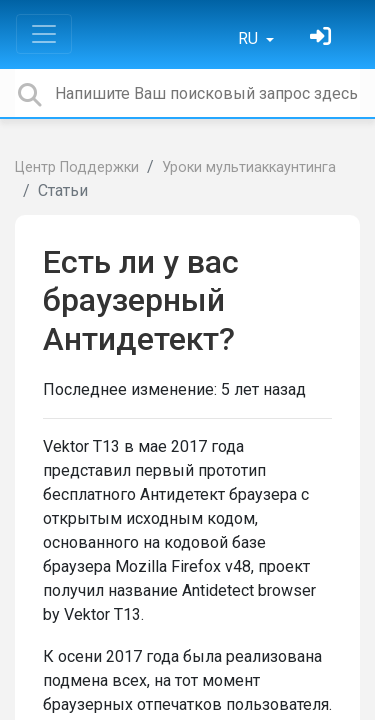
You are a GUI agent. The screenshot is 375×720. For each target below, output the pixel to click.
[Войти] (323, 38)
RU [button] (250, 38)
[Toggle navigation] (44, 34)
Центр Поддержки (77, 167)
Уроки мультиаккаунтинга (249, 167)
